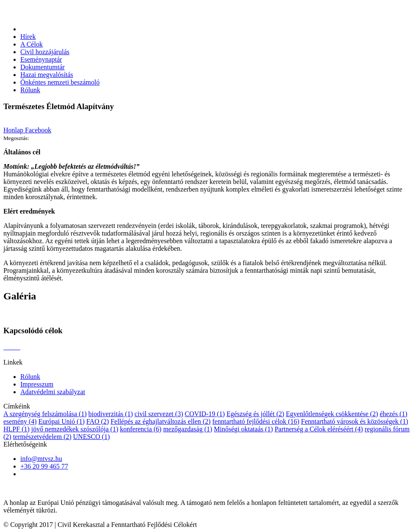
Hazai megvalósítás (47, 75)
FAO (98, 421)
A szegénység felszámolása (45, 414)
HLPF (16, 429)
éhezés (393, 414)
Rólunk (30, 90)
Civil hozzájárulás (45, 52)
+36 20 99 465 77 (44, 466)
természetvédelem (42, 437)
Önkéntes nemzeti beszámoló (60, 82)
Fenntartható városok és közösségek (354, 421)
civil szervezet (159, 414)
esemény (20, 421)
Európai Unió (62, 421)
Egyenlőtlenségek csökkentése (332, 414)
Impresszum (37, 384)
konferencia (140, 429)
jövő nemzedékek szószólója (75, 429)
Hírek (28, 37)
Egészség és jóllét (255, 414)
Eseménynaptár (41, 59)
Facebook (38, 130)
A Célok (32, 44)
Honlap (14, 130)
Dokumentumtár (43, 67)
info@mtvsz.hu (41, 459)
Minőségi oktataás (244, 429)
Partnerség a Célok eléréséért (319, 429)
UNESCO (92, 437)
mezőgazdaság (188, 429)
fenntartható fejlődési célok (256, 421)
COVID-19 (205, 414)
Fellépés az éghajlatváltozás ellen (160, 421)
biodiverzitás (111, 414)
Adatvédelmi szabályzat (53, 392)
